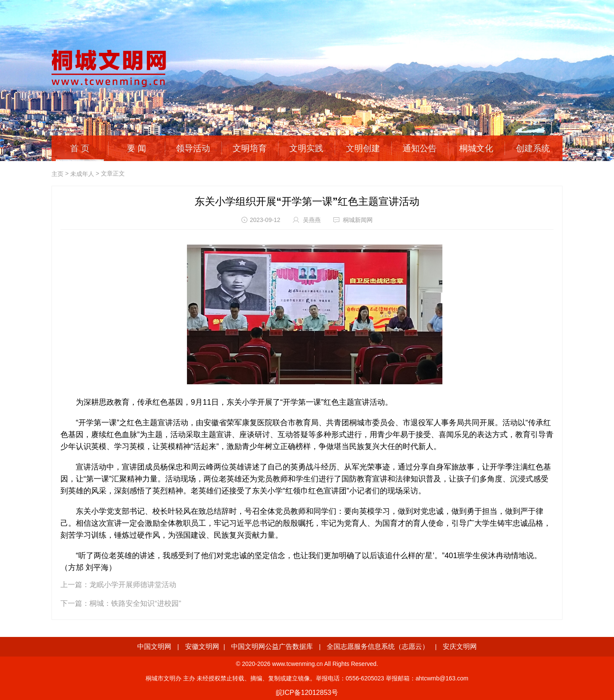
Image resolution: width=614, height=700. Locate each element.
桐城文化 (476, 148)
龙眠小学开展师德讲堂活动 (133, 585)
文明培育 (250, 148)
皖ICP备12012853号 (307, 693)
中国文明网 (154, 647)
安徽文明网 (202, 647)
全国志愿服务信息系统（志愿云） (378, 647)
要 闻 (137, 148)
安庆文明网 (460, 647)
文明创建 (363, 148)
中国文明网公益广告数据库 (272, 647)
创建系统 (533, 148)
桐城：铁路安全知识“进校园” (135, 603)
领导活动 (193, 148)
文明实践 (307, 148)
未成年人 (82, 174)
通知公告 (420, 148)
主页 (57, 174)
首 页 (80, 148)
